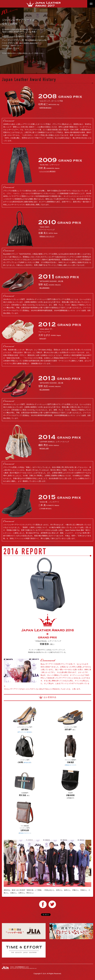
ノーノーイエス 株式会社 (47, 171)
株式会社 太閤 (44, 448)
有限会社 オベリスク (70, 765)
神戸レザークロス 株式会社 (25, 732)
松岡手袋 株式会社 (45, 108)
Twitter (52, 904)
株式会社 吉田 (27, 763)
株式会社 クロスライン (25, 833)
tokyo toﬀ (43, 338)
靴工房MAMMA (44, 288)
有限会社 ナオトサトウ (47, 236)
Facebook (43, 904)
